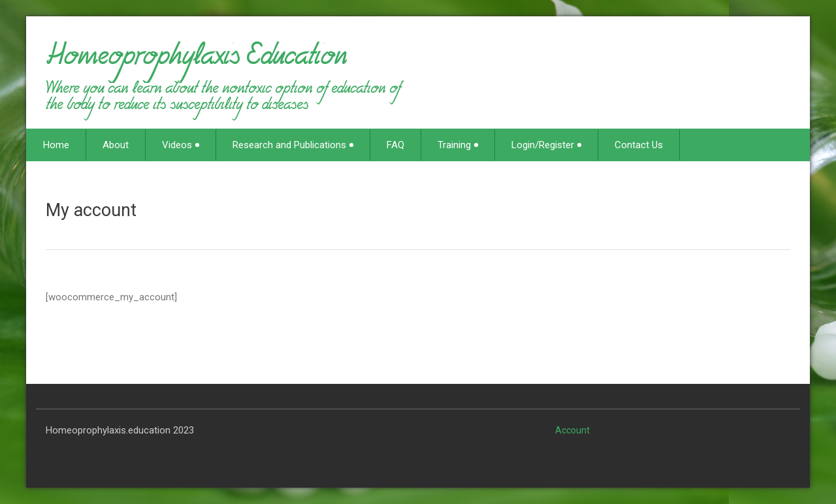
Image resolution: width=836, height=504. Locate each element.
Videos (181, 145)
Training (458, 145)
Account (572, 430)
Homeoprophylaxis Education (196, 61)
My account (91, 210)
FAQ (395, 145)
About (116, 145)
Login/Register (546, 145)
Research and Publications (293, 145)
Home (56, 145)
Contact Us (639, 145)
